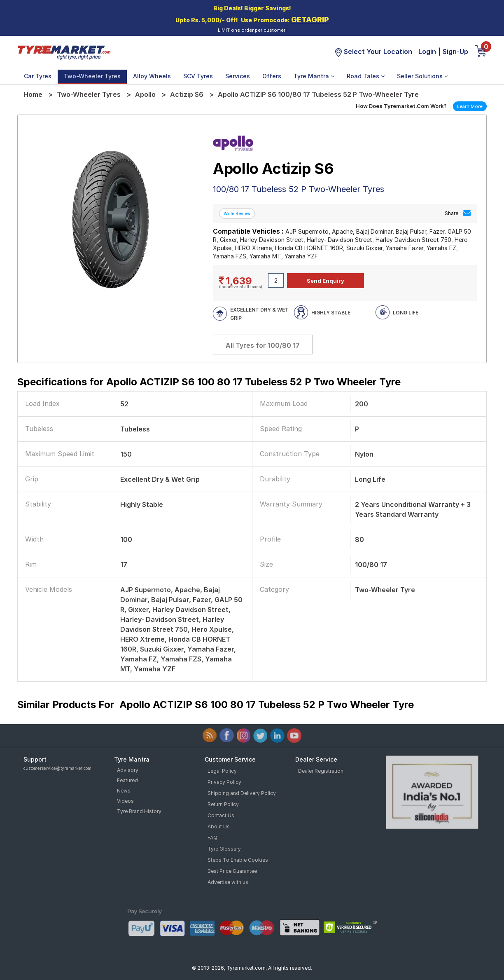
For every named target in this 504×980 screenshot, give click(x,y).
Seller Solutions (422, 76)
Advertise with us (228, 882)
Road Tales (366, 76)
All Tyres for (263, 345)
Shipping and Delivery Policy (242, 793)
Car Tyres (38, 76)
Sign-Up (455, 52)
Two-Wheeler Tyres (92, 76)
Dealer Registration (321, 771)
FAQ (212, 838)
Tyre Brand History (139, 811)
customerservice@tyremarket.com (57, 768)
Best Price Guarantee (232, 871)
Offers (272, 76)
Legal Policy (222, 771)
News (124, 791)
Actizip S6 (187, 94)
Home (33, 94)
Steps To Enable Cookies (238, 860)
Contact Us (221, 815)
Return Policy (223, 804)
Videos (125, 801)
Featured (127, 780)
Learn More (470, 106)
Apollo (145, 94)
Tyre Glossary (224, 849)
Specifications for (209, 382)
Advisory (128, 770)
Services (238, 76)
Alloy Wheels (152, 76)
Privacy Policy (224, 782)
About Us (219, 826)
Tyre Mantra (314, 76)
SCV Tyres (198, 76)
